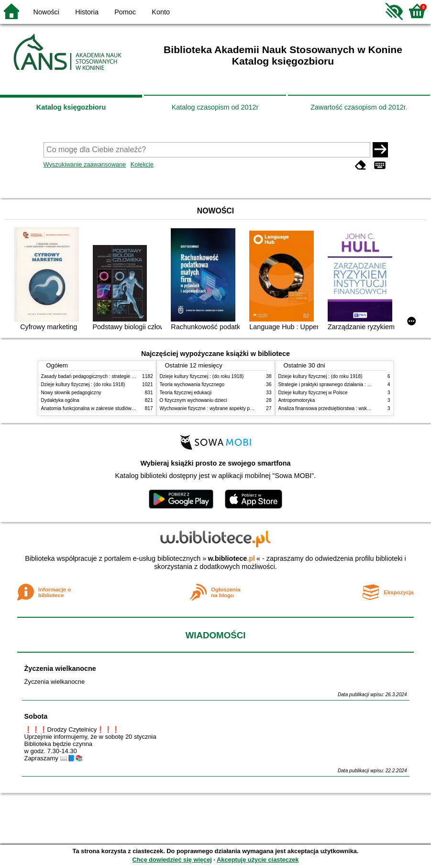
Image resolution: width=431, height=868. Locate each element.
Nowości (46, 12)
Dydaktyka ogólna (60, 400)
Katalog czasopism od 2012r (215, 107)
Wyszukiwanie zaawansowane (85, 164)
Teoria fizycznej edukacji (186, 393)
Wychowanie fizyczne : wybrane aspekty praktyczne (215, 408)
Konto (161, 12)
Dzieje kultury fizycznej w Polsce (313, 393)
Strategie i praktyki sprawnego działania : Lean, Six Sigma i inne (347, 384)
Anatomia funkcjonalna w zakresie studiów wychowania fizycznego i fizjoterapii (125, 408)
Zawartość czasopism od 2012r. (359, 107)
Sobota (36, 716)
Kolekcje (142, 164)
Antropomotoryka (297, 400)
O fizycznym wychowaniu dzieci (193, 400)
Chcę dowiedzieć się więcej (172, 860)
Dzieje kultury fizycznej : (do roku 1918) (83, 384)
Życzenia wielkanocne (60, 668)
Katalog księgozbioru (71, 107)
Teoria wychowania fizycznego (192, 384)
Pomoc (125, 12)
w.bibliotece (231, 558)
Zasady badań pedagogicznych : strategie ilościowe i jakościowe (110, 376)
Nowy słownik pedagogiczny (71, 393)
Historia (87, 12)
